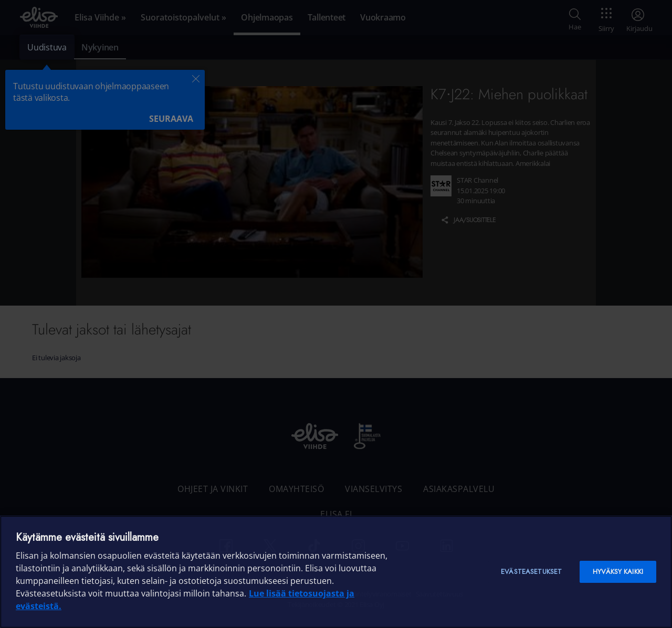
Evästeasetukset (531, 572)
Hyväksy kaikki (618, 572)
